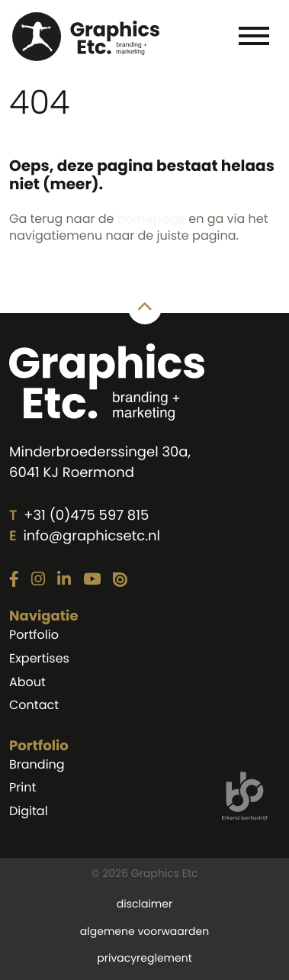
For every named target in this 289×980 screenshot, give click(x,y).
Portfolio (34, 635)
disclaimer (144, 904)
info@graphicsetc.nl (91, 536)
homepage (151, 219)
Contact (34, 705)
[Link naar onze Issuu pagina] (120, 580)
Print (22, 787)
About (27, 682)
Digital (29, 811)
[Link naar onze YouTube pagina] (92, 580)
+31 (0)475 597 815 (86, 516)
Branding (37, 764)
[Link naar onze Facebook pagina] (14, 580)
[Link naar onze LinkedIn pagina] (64, 580)
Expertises (39, 658)
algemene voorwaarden (144, 931)
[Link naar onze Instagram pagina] (38, 580)
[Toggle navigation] (254, 35)
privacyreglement (144, 958)
